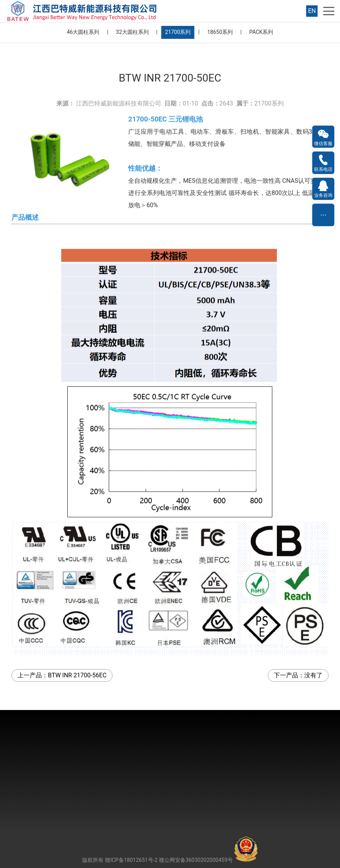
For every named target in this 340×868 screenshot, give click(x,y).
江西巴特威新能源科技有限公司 (119, 82)
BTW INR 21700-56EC (77, 653)
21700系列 (178, 32)
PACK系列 (261, 32)
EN (312, 11)
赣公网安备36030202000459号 (208, 860)
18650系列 (220, 32)
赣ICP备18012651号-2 (131, 860)
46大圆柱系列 (83, 32)
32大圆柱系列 (132, 32)
